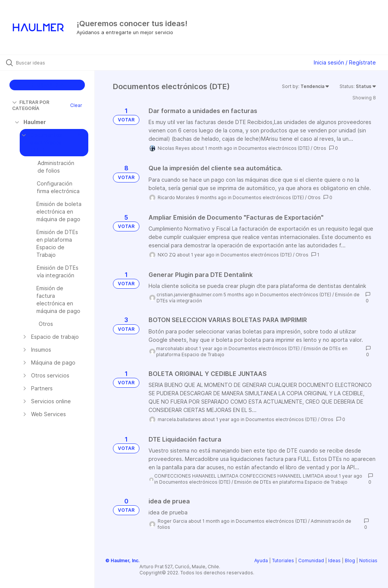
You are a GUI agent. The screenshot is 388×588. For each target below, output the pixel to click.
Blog (350, 560)
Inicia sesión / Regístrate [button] (345, 62)
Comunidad (311, 560)
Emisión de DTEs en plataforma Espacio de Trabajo (291, 482)
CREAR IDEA (47, 85)
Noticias (368, 560)
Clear (76, 105)
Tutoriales (283, 560)
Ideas (334, 560)
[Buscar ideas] (51, 63)
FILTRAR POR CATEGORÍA (31, 105)
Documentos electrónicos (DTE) (274, 148)
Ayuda (261, 560)
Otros (320, 148)
